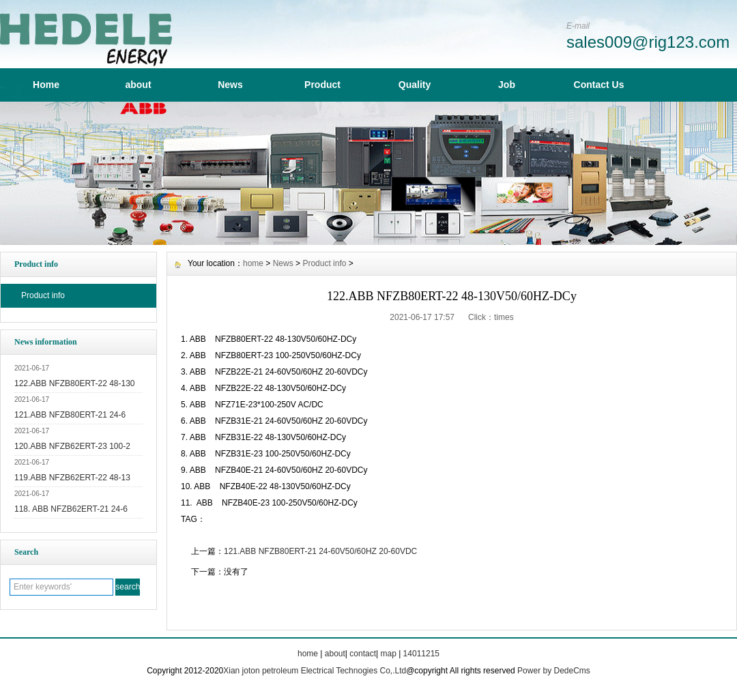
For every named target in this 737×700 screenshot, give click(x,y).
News (230, 85)
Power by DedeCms (554, 671)
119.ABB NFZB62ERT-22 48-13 (72, 478)
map (388, 654)
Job (507, 85)
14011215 (421, 654)
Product (322, 85)
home (253, 263)
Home (46, 85)
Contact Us (599, 85)
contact (363, 654)
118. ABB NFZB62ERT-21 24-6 (71, 509)
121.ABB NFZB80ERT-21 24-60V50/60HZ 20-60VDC (320, 551)
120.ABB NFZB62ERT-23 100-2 (72, 446)
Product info (43, 295)
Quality (415, 85)
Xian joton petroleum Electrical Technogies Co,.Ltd (315, 671)
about (138, 85)
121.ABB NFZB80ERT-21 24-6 (70, 415)
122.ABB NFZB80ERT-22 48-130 (75, 383)
